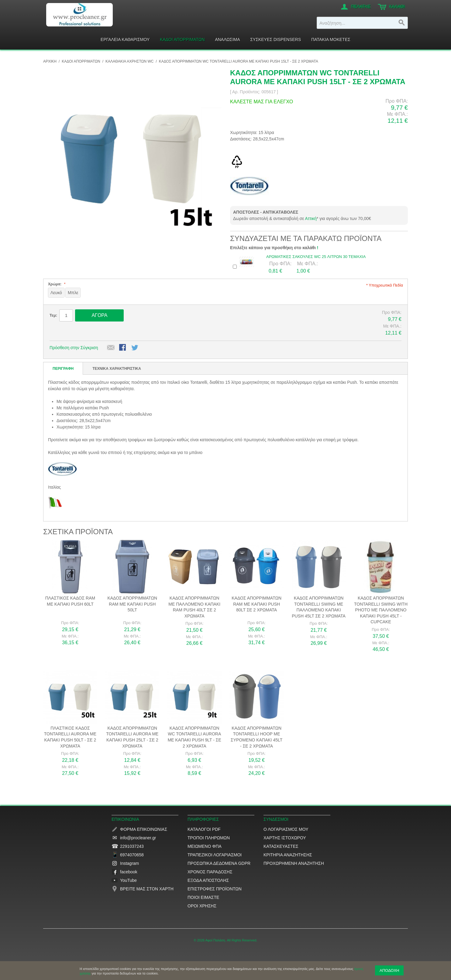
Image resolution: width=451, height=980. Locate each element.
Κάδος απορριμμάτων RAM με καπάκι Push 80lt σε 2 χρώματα (256, 604)
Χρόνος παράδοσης (210, 872)
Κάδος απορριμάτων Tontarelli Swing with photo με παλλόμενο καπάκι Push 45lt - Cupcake (381, 610)
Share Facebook (123, 348)
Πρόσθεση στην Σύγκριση (74, 348)
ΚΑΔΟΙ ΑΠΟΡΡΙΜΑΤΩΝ (81, 61)
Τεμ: (53, 315)
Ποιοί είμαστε (203, 897)
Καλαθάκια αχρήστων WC (129, 61)
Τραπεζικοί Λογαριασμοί (215, 855)
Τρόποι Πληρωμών (209, 838)
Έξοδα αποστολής (208, 880)
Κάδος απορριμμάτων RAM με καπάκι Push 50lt (132, 604)
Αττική (311, 218)
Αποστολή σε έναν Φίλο (111, 348)
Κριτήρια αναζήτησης (288, 855)
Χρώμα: (56, 284)
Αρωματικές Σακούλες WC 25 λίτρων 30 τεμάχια (316, 257)
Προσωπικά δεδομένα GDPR (219, 863)
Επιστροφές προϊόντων (215, 889)
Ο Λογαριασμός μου (286, 829)
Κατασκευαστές (281, 846)
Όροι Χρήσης (202, 906)
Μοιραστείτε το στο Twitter (135, 348)
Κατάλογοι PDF (204, 829)
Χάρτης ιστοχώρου (285, 838)
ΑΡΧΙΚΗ (50, 61)
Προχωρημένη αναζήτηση (294, 863)
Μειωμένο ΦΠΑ (205, 846)
